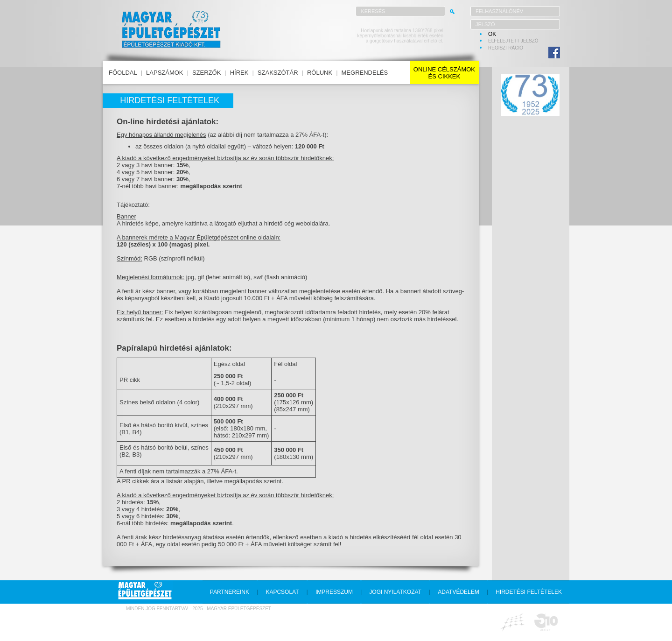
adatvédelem (458, 592)
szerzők (206, 73)
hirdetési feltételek (529, 592)
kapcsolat (282, 592)
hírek (239, 73)
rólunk (320, 73)
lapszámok (164, 73)
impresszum (334, 592)
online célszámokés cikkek (444, 73)
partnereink (230, 592)
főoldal (123, 73)
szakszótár (278, 73)
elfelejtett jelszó (513, 41)
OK (492, 34)
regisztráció (506, 48)
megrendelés (365, 73)
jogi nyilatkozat (395, 592)
